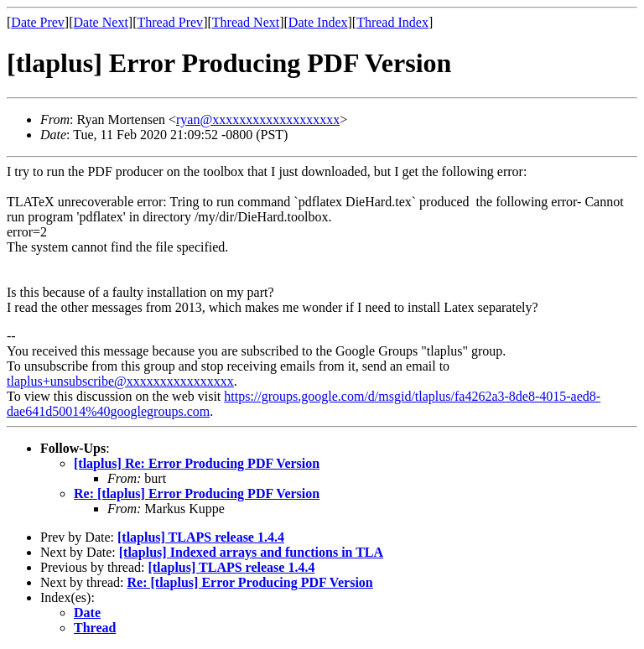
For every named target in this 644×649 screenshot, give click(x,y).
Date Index (318, 22)
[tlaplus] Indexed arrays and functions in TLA (251, 552)
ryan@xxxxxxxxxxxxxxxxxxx (258, 119)
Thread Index (392, 22)
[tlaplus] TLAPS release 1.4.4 (201, 537)
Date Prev (38, 22)
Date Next (101, 22)
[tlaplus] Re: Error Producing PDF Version (197, 463)
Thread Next (246, 22)
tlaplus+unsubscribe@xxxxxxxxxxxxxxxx (120, 381)
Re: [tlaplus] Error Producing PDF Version (197, 493)
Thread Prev (170, 22)
